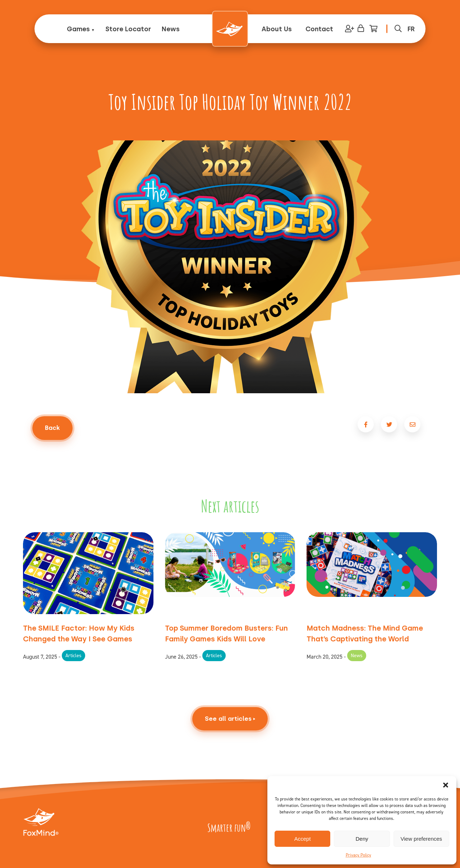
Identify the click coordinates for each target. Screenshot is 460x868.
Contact (319, 29)
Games (78, 29)
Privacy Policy (358, 855)
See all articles (230, 738)
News (171, 29)
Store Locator (128, 29)
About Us (277, 29)
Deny (362, 839)
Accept (303, 839)
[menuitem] (411, 29)
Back (52, 428)
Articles (73, 656)
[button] (446, 785)
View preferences (422, 839)
